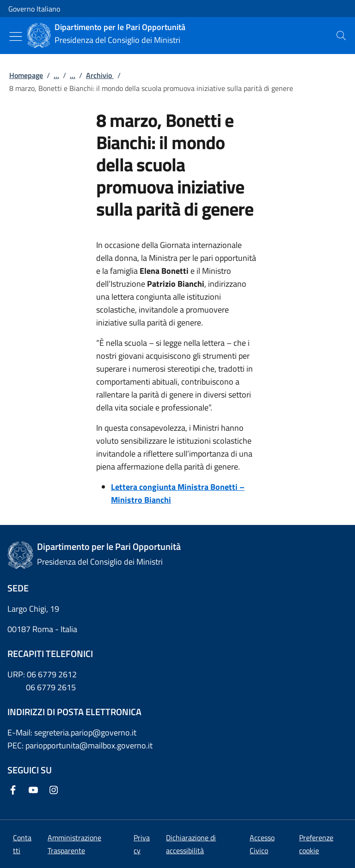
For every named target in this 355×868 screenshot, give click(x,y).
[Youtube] (35, 791)
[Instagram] (55, 791)
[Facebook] (15, 791)
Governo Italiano (34, 9)
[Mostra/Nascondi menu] (16, 36)
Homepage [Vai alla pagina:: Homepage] (26, 75)
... (56, 75)
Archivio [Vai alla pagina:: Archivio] (100, 75)
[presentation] (341, 36)
